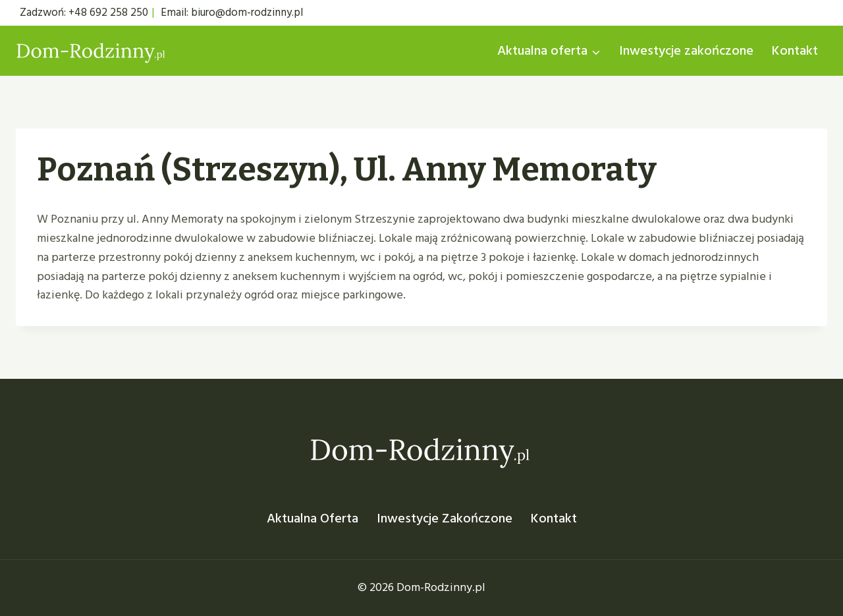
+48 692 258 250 (108, 13)
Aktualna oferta (313, 518)
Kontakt (795, 51)
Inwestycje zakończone (686, 51)
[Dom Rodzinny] (92, 51)
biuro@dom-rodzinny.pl (247, 13)
